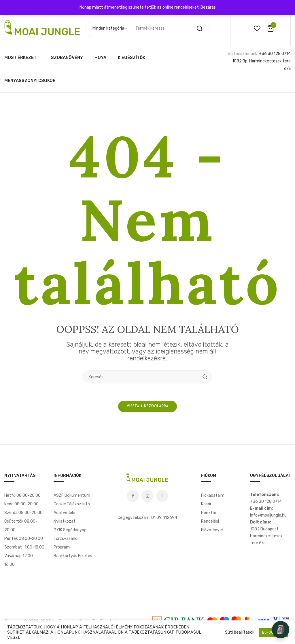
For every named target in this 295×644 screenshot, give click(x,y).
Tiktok (162, 496)
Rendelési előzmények (212, 526)
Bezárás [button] (208, 7)
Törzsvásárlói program (66, 543)
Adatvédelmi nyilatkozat (66, 517)
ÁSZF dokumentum (72, 495)
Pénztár (209, 513)
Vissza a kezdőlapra (148, 406)
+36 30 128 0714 (275, 54)
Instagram (147, 496)
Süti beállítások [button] (240, 632)
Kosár (206, 504)
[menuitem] (22, 58)
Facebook (133, 496)
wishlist (257, 28)
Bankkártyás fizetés (73, 556)
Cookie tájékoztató (72, 504)
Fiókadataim (213, 495)
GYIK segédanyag (70, 530)
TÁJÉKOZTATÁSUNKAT (152, 632)
